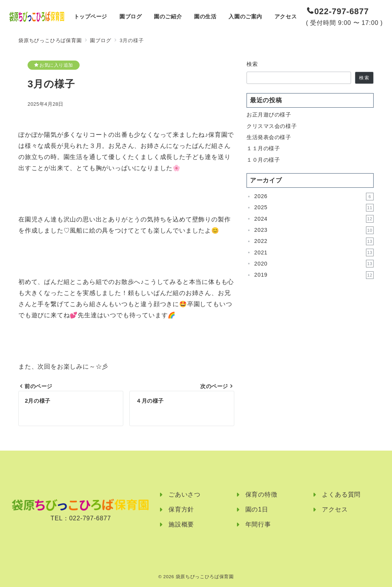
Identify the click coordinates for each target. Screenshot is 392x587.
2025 (314, 208)
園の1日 (257, 509)
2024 (314, 219)
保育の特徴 (261, 494)
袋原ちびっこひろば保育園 (205, 576)
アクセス (335, 509)
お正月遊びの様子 (269, 115)
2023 (314, 230)
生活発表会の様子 (269, 137)
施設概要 (181, 524)
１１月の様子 (263, 148)
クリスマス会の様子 (272, 126)
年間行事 (258, 524)
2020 (314, 264)
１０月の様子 (263, 160)
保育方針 (181, 509)
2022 (314, 241)
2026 (314, 197)
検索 (252, 64)
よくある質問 (341, 494)
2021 (314, 253)
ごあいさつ (185, 494)
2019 (314, 275)
